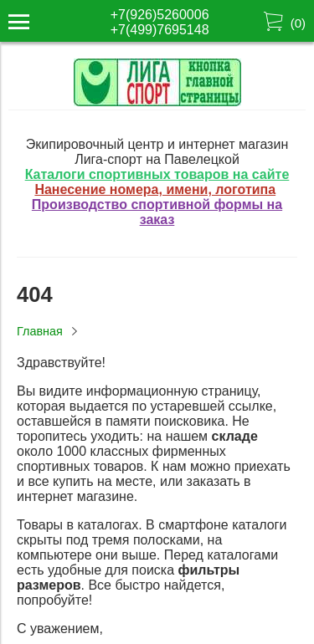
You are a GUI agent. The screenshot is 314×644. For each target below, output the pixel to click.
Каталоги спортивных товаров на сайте (157, 174)
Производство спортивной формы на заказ (157, 212)
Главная (40, 331)
